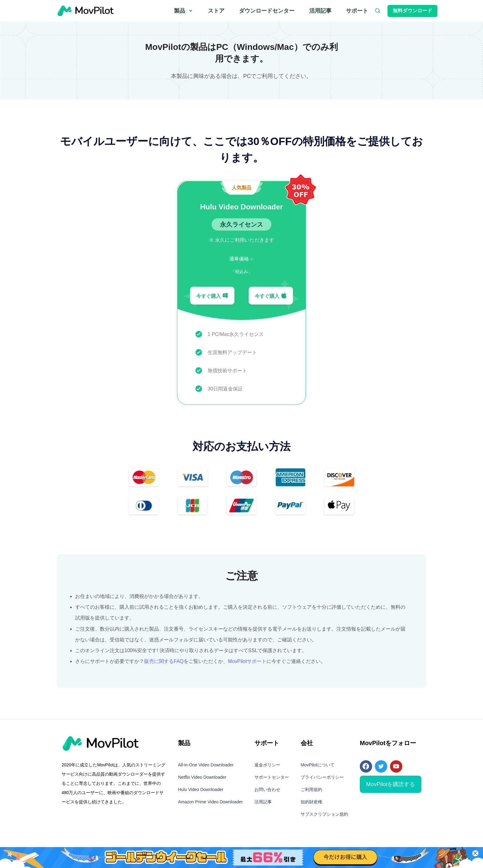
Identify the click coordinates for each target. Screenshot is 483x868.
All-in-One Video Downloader (206, 765)
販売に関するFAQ (164, 661)
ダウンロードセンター (267, 11)
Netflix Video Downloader (202, 777)
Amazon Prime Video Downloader (210, 802)
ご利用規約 (311, 789)
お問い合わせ (267, 789)
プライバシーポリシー (322, 777)
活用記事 (320, 11)
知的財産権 (311, 802)
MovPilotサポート (247, 661)
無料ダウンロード (412, 11)
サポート (357, 11)
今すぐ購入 (212, 295)
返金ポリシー (267, 765)
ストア (216, 11)
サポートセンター (272, 777)
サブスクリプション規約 (324, 814)
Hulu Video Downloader (201, 789)
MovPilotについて (318, 765)
